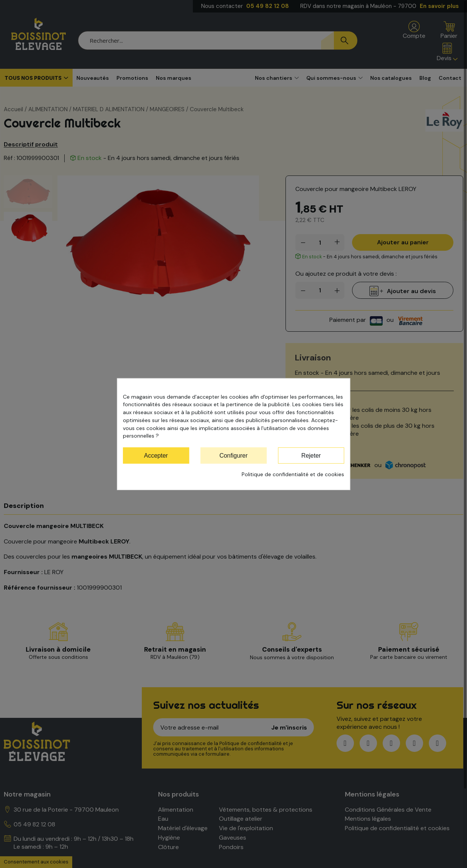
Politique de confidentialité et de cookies (293, 474)
